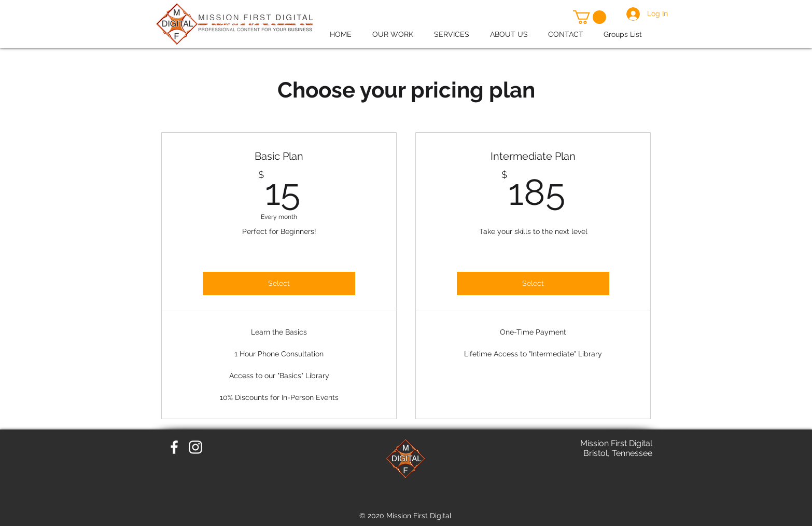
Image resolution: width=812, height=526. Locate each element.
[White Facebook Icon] (174, 447)
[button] (590, 17)
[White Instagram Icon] (195, 447)
